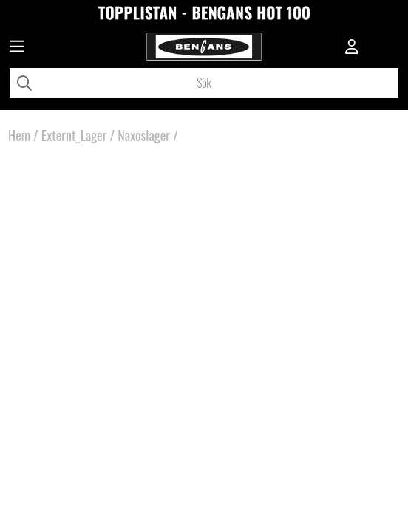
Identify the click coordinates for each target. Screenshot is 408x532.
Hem (19, 135)
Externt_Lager (74, 135)
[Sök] (204, 83)
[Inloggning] (352, 48)
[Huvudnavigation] (17, 48)
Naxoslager (144, 135)
